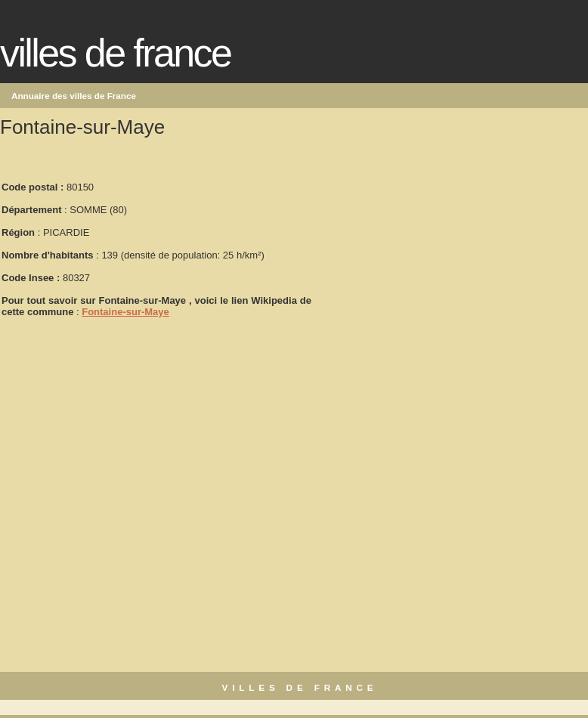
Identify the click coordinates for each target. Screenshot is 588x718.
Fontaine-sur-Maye (125, 312)
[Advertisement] (426, 243)
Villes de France (115, 53)
